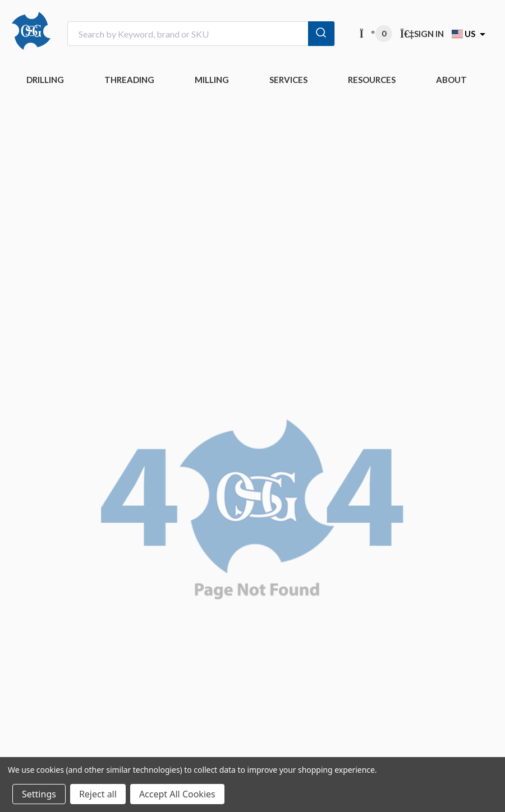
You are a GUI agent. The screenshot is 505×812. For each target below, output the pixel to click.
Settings (39, 794)
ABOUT (451, 80)
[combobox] (201, 34)
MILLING (212, 80)
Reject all (98, 794)
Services (288, 80)
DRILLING (45, 80)
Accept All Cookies (177, 794)
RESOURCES (372, 80)
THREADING (129, 80)
